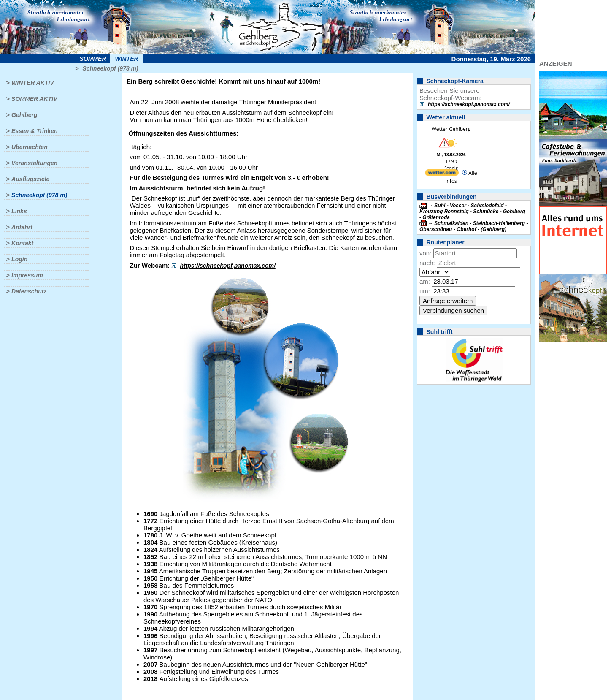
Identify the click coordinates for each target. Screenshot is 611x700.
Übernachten (30, 147)
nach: (427, 263)
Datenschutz (29, 291)
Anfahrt (22, 227)
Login (19, 259)
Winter (126, 59)
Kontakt (22, 243)
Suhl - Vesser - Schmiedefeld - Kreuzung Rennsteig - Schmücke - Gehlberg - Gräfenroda (472, 212)
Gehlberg (24, 115)
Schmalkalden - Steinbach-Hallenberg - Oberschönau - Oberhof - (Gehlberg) (474, 226)
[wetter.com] (442, 174)
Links (19, 211)
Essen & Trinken (34, 131)
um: (425, 291)
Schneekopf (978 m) (110, 68)
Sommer (93, 59)
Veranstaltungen (34, 163)
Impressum (27, 275)
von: (425, 253)
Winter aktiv (33, 83)
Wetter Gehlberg (451, 129)
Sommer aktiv (34, 99)
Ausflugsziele (30, 179)
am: (425, 281)
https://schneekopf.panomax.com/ (227, 266)
